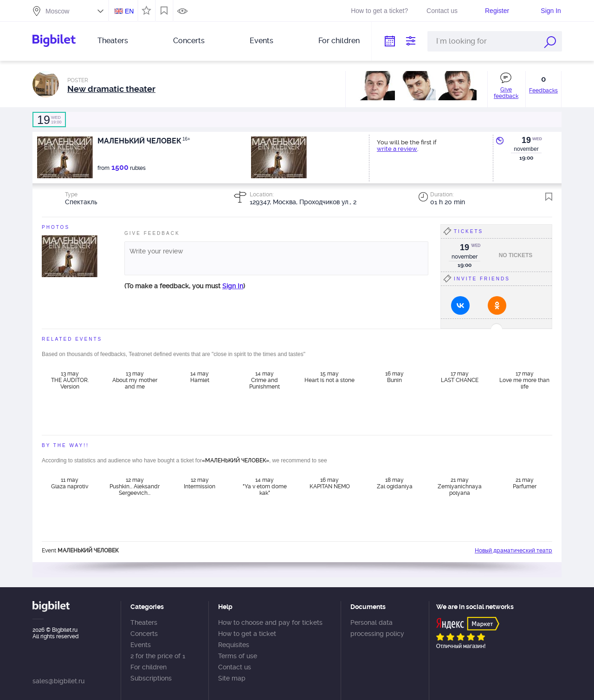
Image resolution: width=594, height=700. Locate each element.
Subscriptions (151, 678)
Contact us (442, 11)
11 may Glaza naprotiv (70, 483)
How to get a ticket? (379, 11)
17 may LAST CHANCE (460, 377)
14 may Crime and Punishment (265, 380)
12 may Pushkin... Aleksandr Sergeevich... (135, 486)
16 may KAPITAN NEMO (330, 483)
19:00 (49, 120)
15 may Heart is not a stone (329, 377)
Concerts (189, 41)
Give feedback (506, 93)
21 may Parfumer (525, 483)
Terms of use (238, 656)
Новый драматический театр (513, 551)
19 (526, 140)
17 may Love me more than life (524, 380)
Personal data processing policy (377, 628)
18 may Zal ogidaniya (395, 483)
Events (261, 41)
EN (129, 11)
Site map (232, 678)
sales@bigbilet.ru (58, 681)
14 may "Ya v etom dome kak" (265, 486)
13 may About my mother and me (135, 380)
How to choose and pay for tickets (270, 622)
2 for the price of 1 (158, 656)
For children (339, 41)
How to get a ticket (247, 634)
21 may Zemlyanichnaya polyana (460, 486)
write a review (397, 149)
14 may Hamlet (200, 377)
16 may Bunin (394, 377)
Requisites (234, 645)
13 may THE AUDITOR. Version (70, 380)
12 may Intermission (200, 483)
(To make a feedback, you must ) (185, 286)
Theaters (113, 41)
